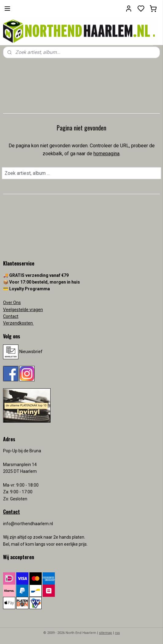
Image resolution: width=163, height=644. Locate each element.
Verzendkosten (18, 323)
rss (117, 633)
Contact (11, 316)
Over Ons (12, 303)
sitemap (106, 633)
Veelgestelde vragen (23, 310)
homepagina (106, 154)
